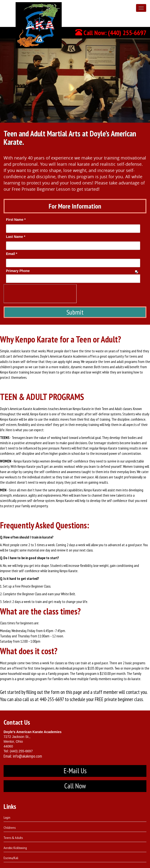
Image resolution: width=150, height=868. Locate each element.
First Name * (16, 220)
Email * (12, 254)
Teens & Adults (13, 838)
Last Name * (16, 237)
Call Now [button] (75, 786)
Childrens (10, 828)
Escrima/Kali (11, 858)
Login (7, 817)
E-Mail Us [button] (75, 771)
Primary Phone (18, 271)
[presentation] (40, 294)
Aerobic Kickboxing (15, 848)
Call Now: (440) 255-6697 (111, 33)
